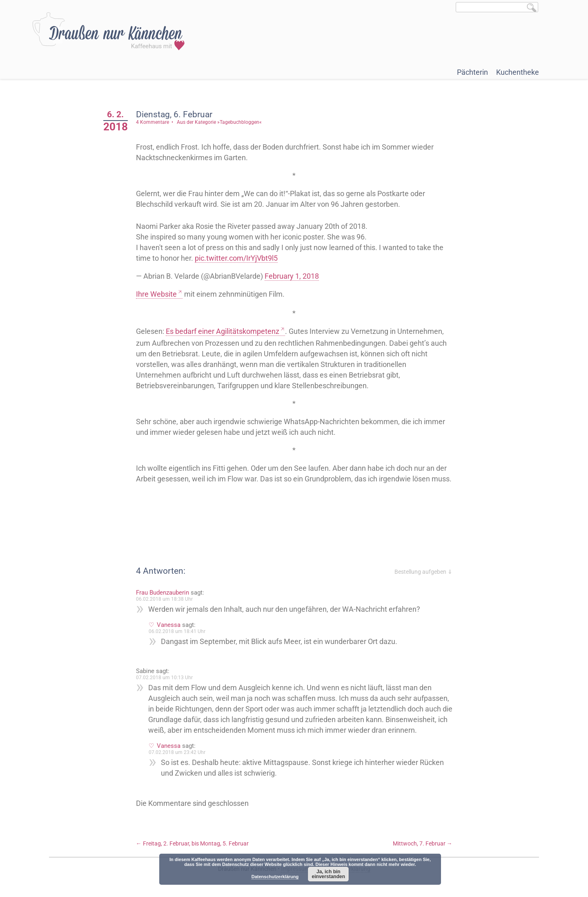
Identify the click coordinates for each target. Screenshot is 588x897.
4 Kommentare (153, 122)
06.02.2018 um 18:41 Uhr (177, 631)
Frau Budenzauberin (163, 593)
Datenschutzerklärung (275, 877)
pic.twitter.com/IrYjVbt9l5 (236, 258)
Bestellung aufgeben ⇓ (423, 572)
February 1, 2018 (292, 276)
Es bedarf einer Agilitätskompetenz (223, 331)
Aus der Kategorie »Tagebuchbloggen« (219, 122)
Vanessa (169, 625)
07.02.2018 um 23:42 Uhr (177, 752)
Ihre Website (156, 294)
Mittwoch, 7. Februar (423, 843)
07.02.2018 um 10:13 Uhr (164, 678)
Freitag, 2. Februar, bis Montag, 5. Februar (192, 843)
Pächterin (472, 72)
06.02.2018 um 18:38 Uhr (164, 599)
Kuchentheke (518, 72)
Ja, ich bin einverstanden (329, 874)
